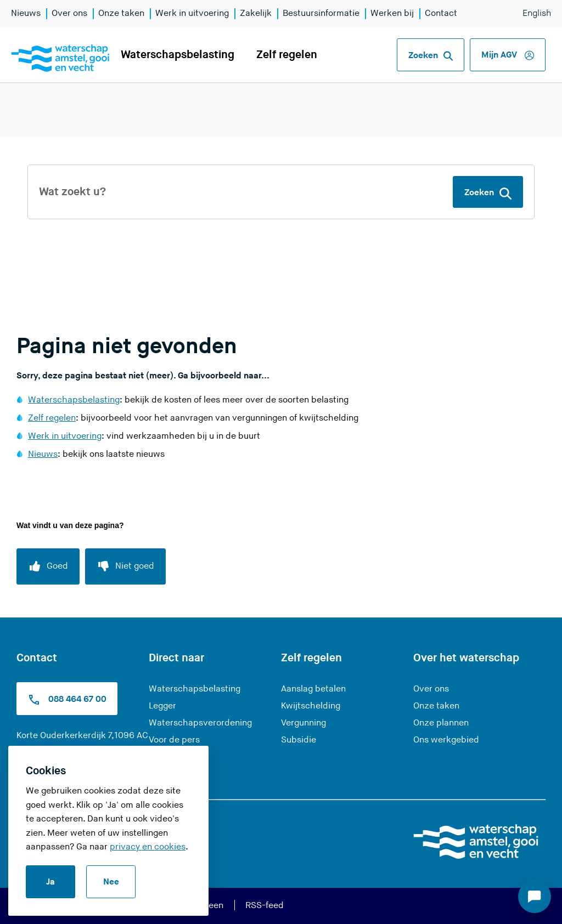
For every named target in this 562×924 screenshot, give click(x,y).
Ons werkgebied (446, 740)
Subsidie (299, 740)
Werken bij (392, 13)
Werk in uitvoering (192, 13)
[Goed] (48, 566)
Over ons (69, 13)
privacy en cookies (148, 847)
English (537, 13)
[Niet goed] (125, 566)
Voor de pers (174, 740)
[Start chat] (535, 897)
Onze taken (121, 13)
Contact (441, 13)
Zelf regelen (287, 55)
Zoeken (431, 56)
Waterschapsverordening (200, 723)
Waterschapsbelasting (178, 55)
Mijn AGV (508, 55)
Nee (111, 882)
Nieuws (26, 13)
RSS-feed (265, 906)
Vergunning (304, 723)
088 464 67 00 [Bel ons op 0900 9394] (67, 700)
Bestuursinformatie (321, 13)
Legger (162, 706)
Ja (50, 882)
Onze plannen (441, 723)
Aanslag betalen (313, 689)
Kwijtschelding (311, 706)
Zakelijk (256, 13)
